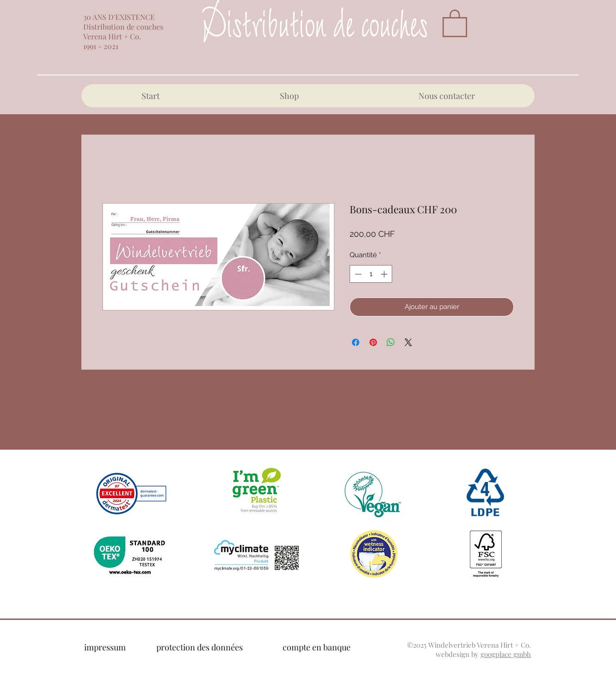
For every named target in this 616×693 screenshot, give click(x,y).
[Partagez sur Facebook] (356, 342)
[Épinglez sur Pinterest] (373, 342)
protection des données (200, 647)
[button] (455, 22)
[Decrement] (357, 274)
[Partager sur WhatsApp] (391, 342)
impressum (105, 647)
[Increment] (385, 274)
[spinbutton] (371, 274)
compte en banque (317, 647)
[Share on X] (408, 342)
